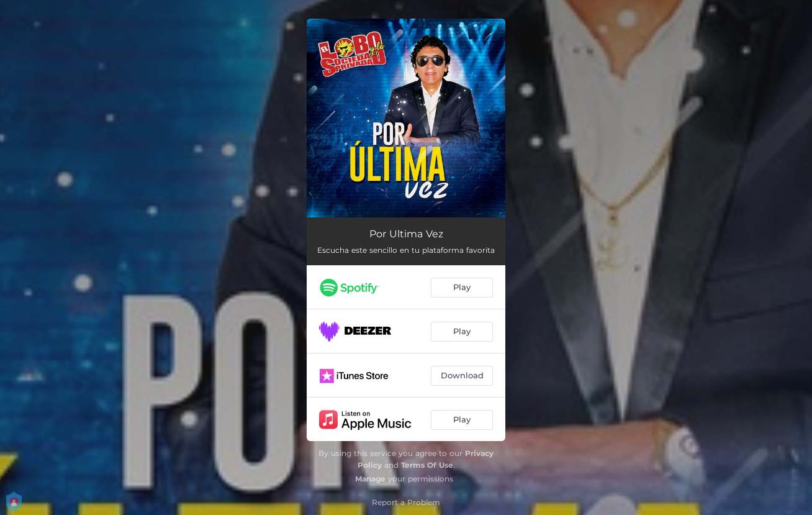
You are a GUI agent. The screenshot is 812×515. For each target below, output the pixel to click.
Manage (370, 479)
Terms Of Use (427, 465)
